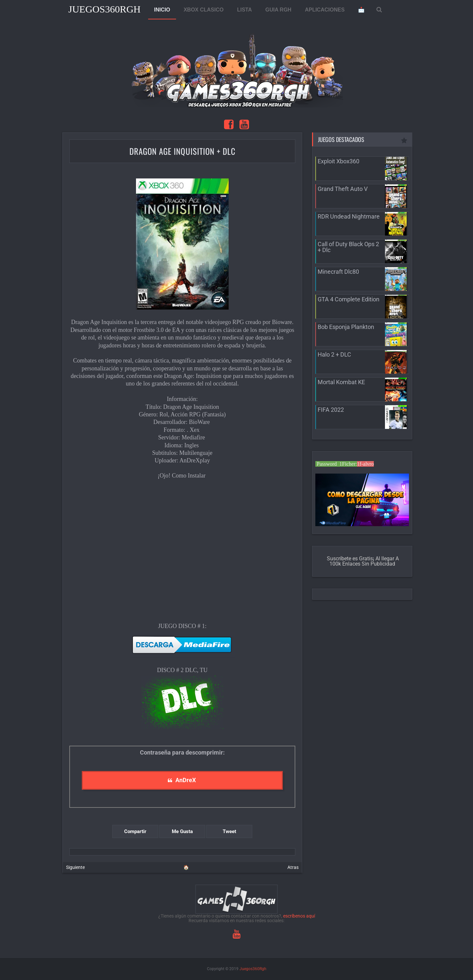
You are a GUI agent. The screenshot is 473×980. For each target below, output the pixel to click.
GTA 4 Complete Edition (349, 299)
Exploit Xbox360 (338, 161)
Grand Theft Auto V (343, 189)
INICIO (162, 10)
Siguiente (75, 867)
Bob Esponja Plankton (346, 327)
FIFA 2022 (331, 410)
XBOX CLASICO (204, 10)
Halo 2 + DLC (334, 354)
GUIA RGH (278, 10)
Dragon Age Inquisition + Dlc (182, 151)
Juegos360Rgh (104, 9)
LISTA (245, 10)
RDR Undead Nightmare (349, 216)
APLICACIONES (325, 10)
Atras (293, 867)
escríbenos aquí (299, 916)
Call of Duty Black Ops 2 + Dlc (348, 247)
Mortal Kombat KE (341, 382)
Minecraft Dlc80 (338, 272)
